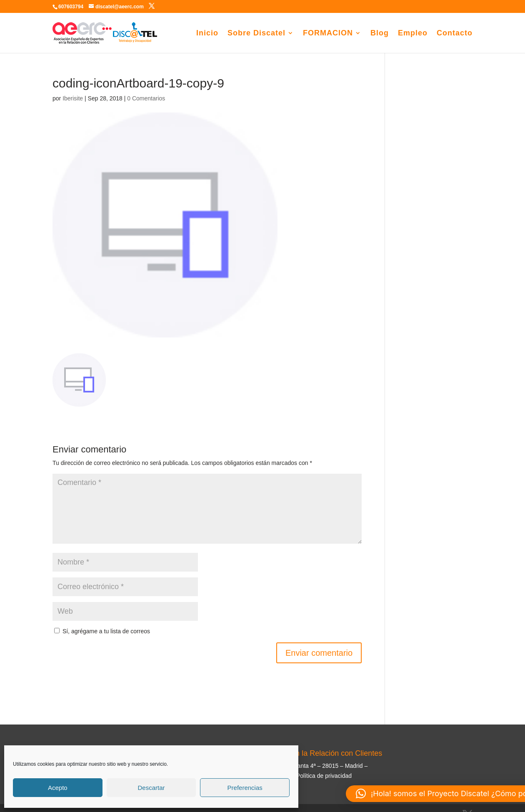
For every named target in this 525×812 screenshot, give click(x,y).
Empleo (413, 34)
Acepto (58, 788)
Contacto (455, 34)
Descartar (151, 788)
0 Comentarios (146, 98)
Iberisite (73, 98)
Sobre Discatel (256, 34)
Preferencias (245, 788)
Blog (380, 34)
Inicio (207, 34)
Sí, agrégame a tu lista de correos (102, 631)
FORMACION (328, 34)
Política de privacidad (324, 776)
